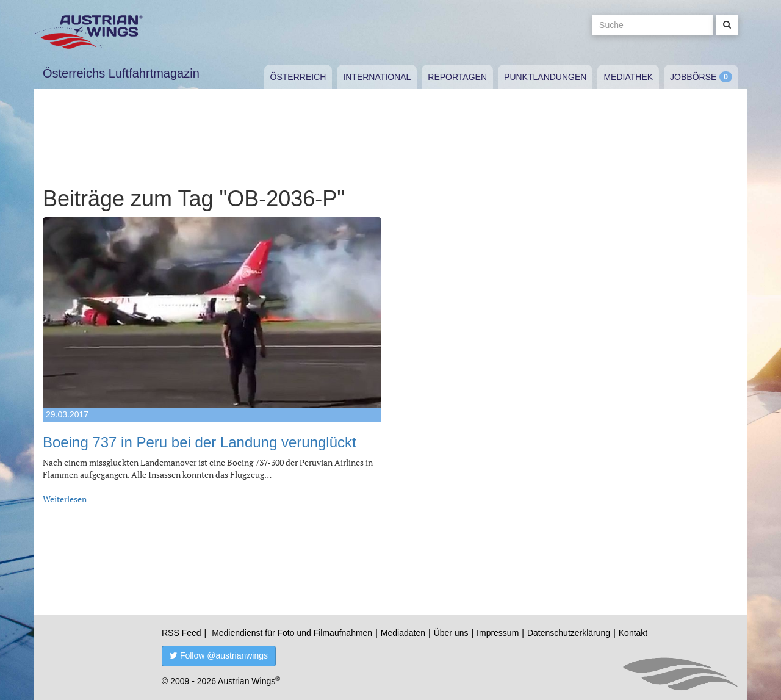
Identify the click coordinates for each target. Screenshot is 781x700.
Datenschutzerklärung (569, 633)
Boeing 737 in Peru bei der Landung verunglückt (200, 442)
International (377, 77)
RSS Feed (182, 633)
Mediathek (628, 77)
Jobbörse (693, 77)
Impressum (498, 633)
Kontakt (633, 633)
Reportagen (457, 77)
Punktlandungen (545, 77)
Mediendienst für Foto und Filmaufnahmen (292, 633)
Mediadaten (403, 633)
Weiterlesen (65, 499)
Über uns (451, 633)
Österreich (298, 77)
